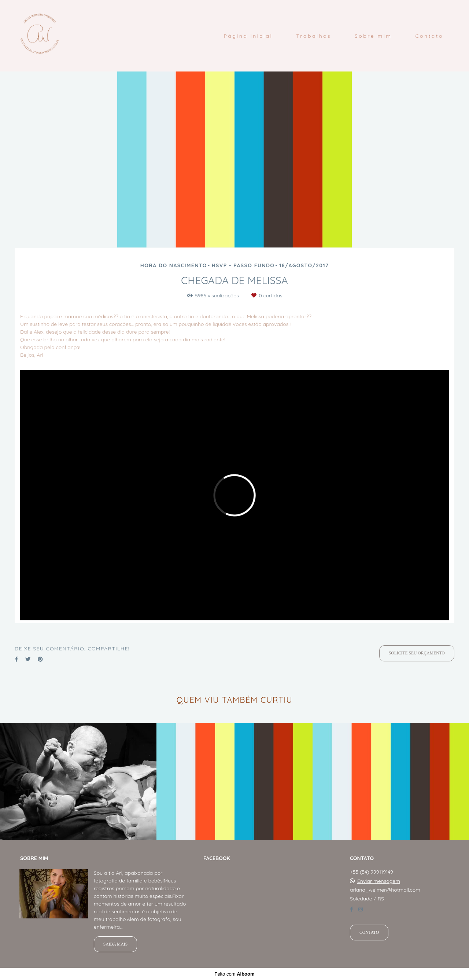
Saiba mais (115, 944)
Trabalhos (314, 36)
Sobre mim (373, 36)
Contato (429, 36)
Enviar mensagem (379, 881)
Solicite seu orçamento (417, 653)
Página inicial (248, 36)
